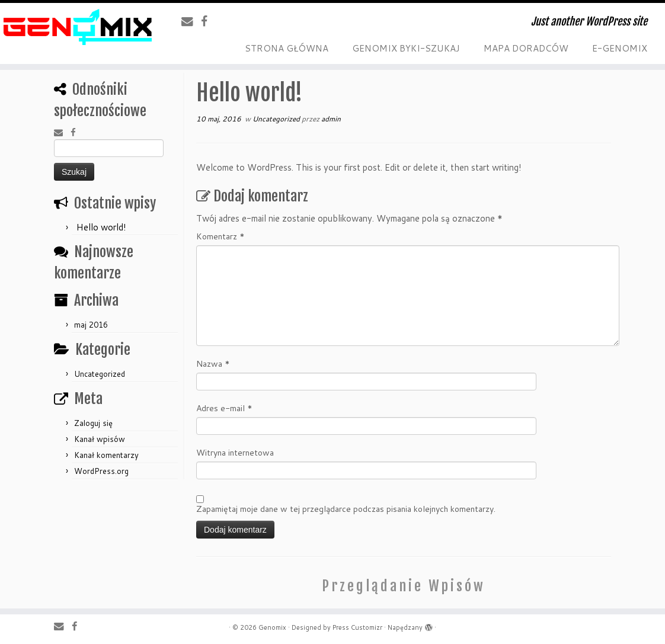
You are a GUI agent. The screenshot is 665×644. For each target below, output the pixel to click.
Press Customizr (357, 627)
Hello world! (101, 227)
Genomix (272, 627)
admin (331, 119)
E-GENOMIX (620, 48)
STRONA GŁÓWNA (287, 48)
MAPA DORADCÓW (526, 48)
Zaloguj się (93, 423)
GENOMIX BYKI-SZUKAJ (406, 48)
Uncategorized (100, 374)
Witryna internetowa (235, 453)
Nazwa (213, 364)
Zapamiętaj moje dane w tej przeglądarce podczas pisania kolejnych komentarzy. (346, 509)
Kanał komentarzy (106, 455)
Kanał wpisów (100, 439)
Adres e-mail (224, 408)
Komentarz (220, 236)
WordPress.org (101, 471)
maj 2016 (91, 325)
